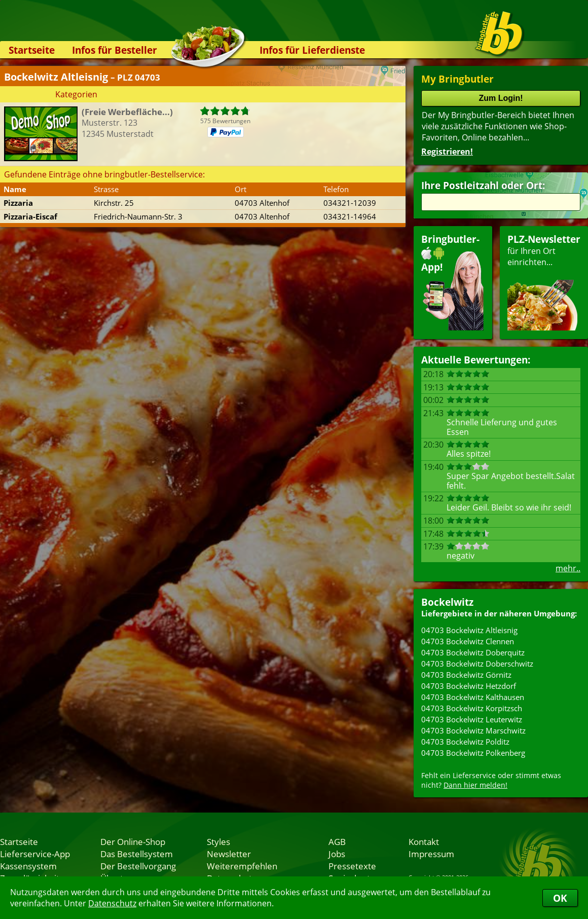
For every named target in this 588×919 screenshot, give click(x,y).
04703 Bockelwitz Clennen (468, 641)
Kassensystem (28, 866)
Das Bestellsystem (137, 854)
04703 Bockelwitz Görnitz (466, 675)
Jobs (337, 854)
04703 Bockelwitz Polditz (465, 742)
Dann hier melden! (475, 785)
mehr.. (568, 568)
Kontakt (424, 841)
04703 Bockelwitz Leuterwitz (472, 719)
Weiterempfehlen (242, 866)
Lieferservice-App (35, 854)
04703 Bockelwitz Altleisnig (469, 630)
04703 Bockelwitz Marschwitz (473, 730)
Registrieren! (447, 152)
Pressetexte (352, 866)
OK (560, 898)
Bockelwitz (447, 602)
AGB (337, 841)
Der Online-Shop (133, 841)
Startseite (32, 50)
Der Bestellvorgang (138, 866)
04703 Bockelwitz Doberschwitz (477, 664)
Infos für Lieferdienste (312, 50)
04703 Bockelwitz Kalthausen (473, 697)
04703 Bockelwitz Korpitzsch (472, 708)
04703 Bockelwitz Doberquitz (473, 652)
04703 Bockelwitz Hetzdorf (469, 686)
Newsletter (229, 854)
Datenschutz (112, 903)
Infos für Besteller (115, 50)
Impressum (431, 854)
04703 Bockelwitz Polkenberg (473, 753)
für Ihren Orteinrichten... (544, 282)
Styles (218, 841)
